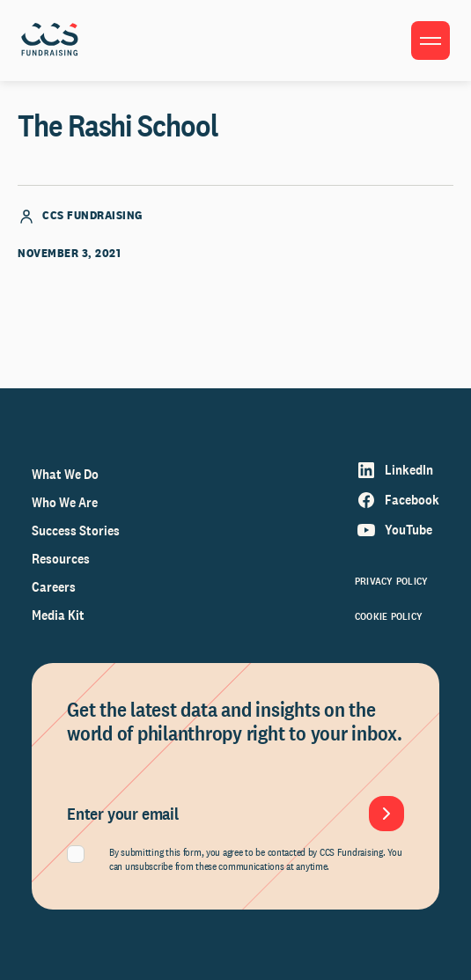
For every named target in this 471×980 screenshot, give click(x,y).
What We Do (65, 474)
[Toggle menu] (431, 41)
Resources (61, 559)
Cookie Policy (389, 616)
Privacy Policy (391, 581)
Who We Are (65, 502)
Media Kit (58, 615)
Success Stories (76, 531)
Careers (54, 587)
